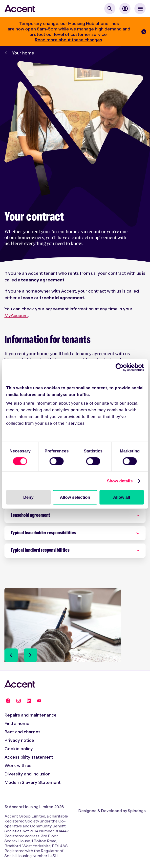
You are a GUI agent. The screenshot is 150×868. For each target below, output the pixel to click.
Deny (28, 497)
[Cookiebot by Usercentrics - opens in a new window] (122, 368)
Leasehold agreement (30, 516)
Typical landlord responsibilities (40, 550)
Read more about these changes (68, 40)
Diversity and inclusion (27, 774)
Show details (120, 481)
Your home (23, 53)
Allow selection (75, 497)
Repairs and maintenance (31, 715)
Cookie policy (19, 749)
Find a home (17, 723)
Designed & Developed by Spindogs (112, 811)
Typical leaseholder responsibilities (43, 533)
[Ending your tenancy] (63, 645)
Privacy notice (19, 740)
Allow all (122, 497)
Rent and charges (22, 732)
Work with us (18, 766)
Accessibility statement (29, 757)
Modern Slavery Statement (32, 782)
